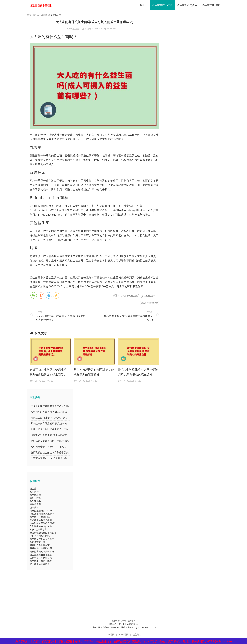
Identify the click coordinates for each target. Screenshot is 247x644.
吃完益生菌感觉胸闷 (40, 564)
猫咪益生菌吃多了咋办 (41, 511)
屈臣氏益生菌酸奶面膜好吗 (43, 523)
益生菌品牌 (35, 495)
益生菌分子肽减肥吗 (40, 517)
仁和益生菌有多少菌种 (41, 526)
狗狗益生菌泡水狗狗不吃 (42, 552)
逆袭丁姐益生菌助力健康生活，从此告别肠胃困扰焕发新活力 (50, 372)
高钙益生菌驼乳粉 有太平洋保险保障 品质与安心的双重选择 (138, 372)
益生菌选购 (35, 501)
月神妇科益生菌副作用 (41, 548)
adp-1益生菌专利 (38, 530)
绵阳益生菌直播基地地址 (42, 514)
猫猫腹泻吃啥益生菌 (149, 303)
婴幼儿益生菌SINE (149, 296)
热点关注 (137, 635)
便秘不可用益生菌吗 (40, 536)
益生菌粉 (34, 508)
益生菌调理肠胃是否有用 (42, 539)
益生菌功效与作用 (186, 5)
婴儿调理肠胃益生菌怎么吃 (43, 533)
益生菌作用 (35, 504)
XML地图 (110, 635)
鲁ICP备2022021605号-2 (124, 621)
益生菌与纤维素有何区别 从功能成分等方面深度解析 (94, 372)
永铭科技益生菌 (37, 542)
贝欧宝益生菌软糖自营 (41, 558)
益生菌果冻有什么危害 (41, 555)
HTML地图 (123, 635)
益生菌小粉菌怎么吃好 (41, 561)
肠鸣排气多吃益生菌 (40, 545)
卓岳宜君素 (35, 498)
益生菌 (33, 489)
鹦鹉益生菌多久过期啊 (41, 520)
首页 (141, 5)
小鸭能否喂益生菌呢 (129, 296)
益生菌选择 (35, 492)
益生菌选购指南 (209, 5)
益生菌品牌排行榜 (161, 5)
